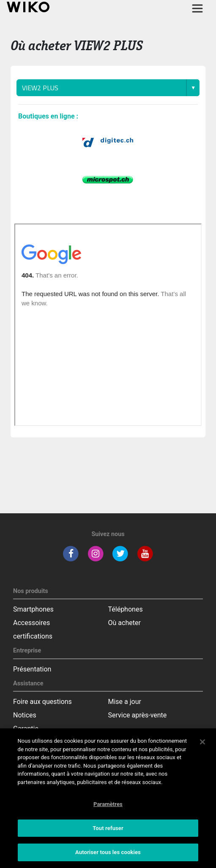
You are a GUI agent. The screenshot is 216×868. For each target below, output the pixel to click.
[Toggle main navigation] (197, 8)
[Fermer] (202, 742)
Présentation (32, 669)
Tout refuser (108, 828)
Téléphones (126, 609)
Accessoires (31, 623)
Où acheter (124, 623)
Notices (25, 715)
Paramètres (108, 804)
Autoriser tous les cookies (108, 852)
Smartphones (33, 609)
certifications (33, 636)
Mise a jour (125, 702)
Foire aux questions (42, 702)
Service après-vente (138, 715)
